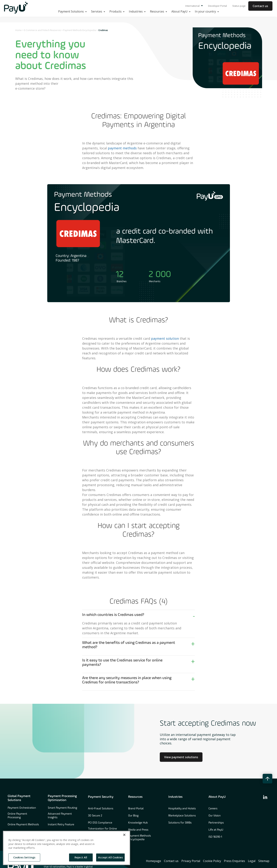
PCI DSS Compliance (100, 823)
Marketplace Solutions (182, 816)
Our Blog (133, 816)
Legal (252, 861)
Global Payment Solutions (19, 798)
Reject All (81, 857)
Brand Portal (136, 809)
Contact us (260, 6)
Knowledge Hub (138, 823)
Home (18, 30)
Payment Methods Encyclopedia (80, 30)
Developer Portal (217, 6)
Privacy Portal (191, 861)
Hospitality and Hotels (182, 809)
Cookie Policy (212, 861)
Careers (213, 809)
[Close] (124, 835)
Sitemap (264, 861)
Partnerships (216, 823)
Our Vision (215, 816)
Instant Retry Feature (61, 825)
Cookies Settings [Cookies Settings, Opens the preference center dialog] (24, 857)
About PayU (217, 797)
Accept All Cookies (110, 857)
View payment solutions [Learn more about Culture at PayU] (181, 757)
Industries (175, 797)
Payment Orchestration (22, 808)
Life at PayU (216, 830)
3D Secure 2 (95, 816)
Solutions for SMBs (180, 823)
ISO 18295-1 (215, 837)
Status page (239, 6)
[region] (67, 848)
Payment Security (101, 797)
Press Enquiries (234, 861)
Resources (135, 797)
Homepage (153, 861)
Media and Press (138, 830)
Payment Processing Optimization (62, 798)
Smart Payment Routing (62, 808)
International (194, 6)
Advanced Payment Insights (60, 816)
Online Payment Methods (23, 825)
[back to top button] (267, 779)
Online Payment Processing (17, 816)
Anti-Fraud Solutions (101, 809)
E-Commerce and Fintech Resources (42, 30)
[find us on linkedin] (265, 797)
